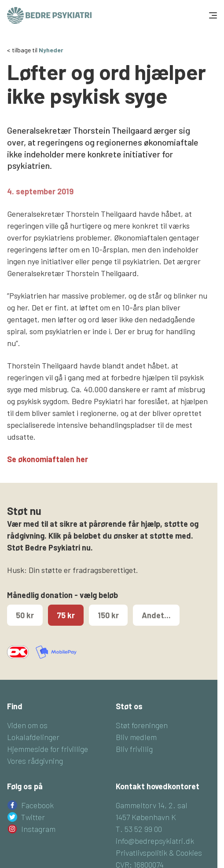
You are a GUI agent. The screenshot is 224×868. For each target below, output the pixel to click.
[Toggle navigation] (212, 15)
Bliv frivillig (134, 749)
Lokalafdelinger (33, 737)
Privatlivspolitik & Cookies (159, 853)
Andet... (156, 615)
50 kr (25, 615)
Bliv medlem (136, 737)
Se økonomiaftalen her (48, 459)
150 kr (108, 615)
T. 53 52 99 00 (139, 829)
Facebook (37, 805)
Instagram (38, 829)
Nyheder (51, 50)
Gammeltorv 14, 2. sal (152, 805)
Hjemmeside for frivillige (48, 749)
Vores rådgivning (35, 761)
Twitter (33, 817)
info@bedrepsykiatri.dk (155, 841)
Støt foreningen (142, 725)
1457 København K (146, 817)
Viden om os (27, 725)
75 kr (66, 615)
